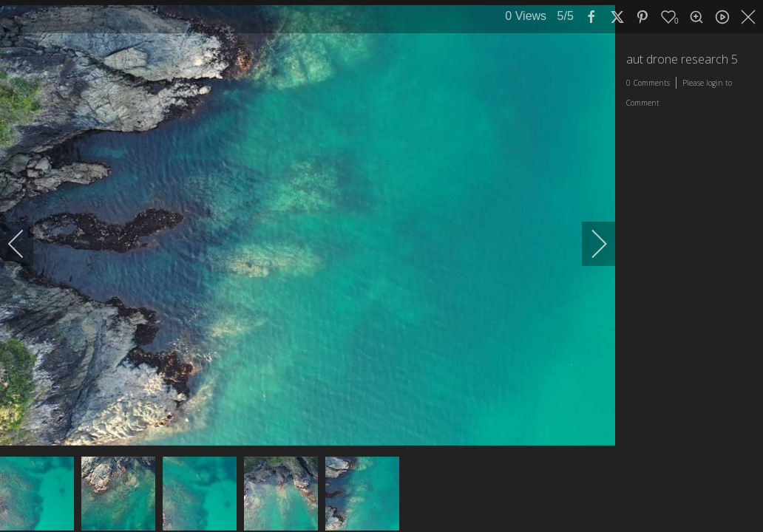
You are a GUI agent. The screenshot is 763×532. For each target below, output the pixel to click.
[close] (750, 17)
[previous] (26, 244)
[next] (589, 244)
